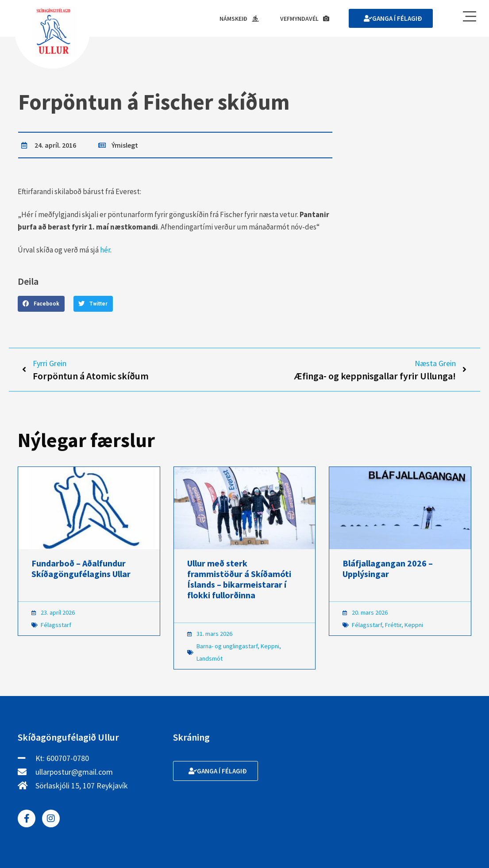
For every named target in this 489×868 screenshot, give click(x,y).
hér (105, 250)
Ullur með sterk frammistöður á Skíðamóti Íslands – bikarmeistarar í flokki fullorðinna (239, 579)
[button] (41, 304)
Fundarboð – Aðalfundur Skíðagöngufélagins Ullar (81, 568)
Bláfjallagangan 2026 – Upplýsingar (388, 568)
